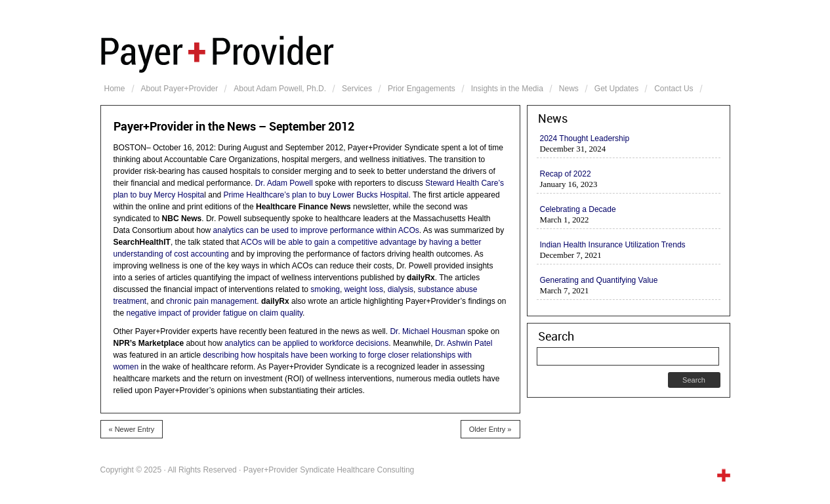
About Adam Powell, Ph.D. (280, 89)
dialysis (401, 289)
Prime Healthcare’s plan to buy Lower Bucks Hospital (316, 195)
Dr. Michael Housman (427, 331)
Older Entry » (490, 429)
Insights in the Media (507, 89)
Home (115, 89)
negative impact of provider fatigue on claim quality (215, 313)
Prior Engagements (422, 89)
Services (357, 89)
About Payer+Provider (180, 89)
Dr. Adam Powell (284, 183)
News (569, 89)
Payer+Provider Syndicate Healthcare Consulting (415, 52)
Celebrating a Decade (578, 209)
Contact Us (674, 89)
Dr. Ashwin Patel (464, 343)
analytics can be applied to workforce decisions (306, 343)
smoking (325, 289)
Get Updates (616, 89)
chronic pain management (211, 301)
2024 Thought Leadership (585, 138)
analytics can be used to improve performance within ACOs (316, 230)
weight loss (364, 289)
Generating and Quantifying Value (599, 280)
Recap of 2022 (566, 174)
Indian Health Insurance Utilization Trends (613, 245)
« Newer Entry (132, 429)
